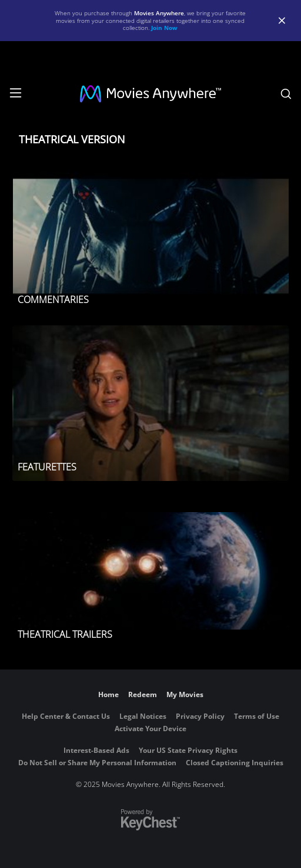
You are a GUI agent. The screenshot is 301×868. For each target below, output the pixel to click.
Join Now (164, 28)
